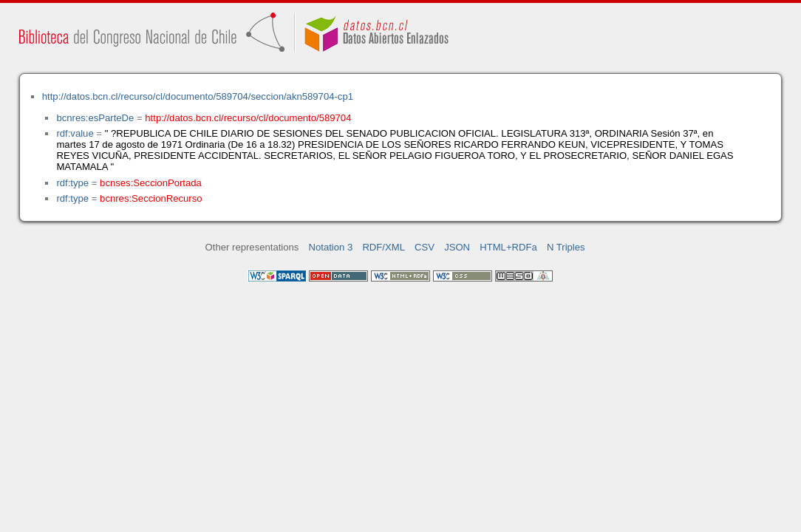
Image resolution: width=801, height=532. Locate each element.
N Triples (566, 247)
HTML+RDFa (508, 247)
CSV (425, 247)
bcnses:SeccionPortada (151, 183)
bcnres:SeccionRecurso (151, 198)
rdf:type (72, 183)
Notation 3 (331, 247)
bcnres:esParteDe (95, 118)
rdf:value (75, 133)
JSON (457, 247)
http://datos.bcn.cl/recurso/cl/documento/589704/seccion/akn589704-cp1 (198, 96)
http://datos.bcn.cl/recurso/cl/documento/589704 (248, 118)
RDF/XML (384, 247)
